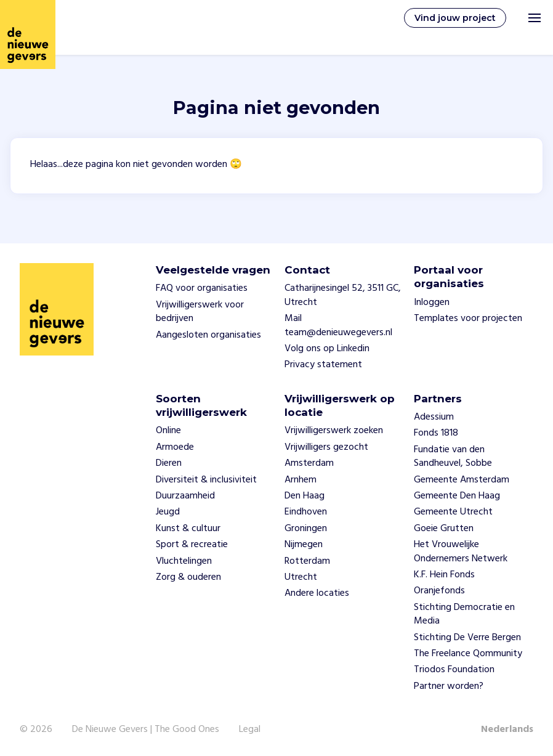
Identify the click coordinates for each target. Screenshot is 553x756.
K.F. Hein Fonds (444, 575)
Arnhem (301, 480)
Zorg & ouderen (188, 577)
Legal (250, 730)
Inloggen (432, 303)
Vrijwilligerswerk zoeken (334, 431)
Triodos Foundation (454, 670)
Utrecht (301, 577)
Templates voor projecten (468, 319)
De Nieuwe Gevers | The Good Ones (146, 730)
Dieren (169, 463)
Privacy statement (323, 365)
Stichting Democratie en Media (464, 614)
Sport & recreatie (192, 545)
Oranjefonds (439, 591)
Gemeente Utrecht (453, 512)
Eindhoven (306, 512)
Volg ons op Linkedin (327, 349)
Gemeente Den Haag (457, 496)
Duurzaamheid (185, 496)
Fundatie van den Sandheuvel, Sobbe (453, 457)
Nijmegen (304, 545)
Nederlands (507, 730)
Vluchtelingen (184, 561)
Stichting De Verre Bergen (467, 638)
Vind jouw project (455, 18)
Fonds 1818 (436, 433)
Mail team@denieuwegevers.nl (338, 325)
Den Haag (305, 496)
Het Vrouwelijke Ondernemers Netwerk (461, 551)
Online (168, 431)
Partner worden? (449, 686)
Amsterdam (309, 463)
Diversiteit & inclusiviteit (206, 480)
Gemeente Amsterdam (462, 480)
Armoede (175, 447)
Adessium (434, 417)
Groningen (306, 529)
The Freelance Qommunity (468, 654)
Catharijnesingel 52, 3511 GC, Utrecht (343, 295)
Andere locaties (317, 593)
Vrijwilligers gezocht (326, 447)
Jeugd (168, 512)
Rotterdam (307, 561)
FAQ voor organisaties (202, 288)
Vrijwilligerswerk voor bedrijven (200, 312)
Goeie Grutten (444, 529)
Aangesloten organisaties (208, 335)
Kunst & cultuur (188, 529)
